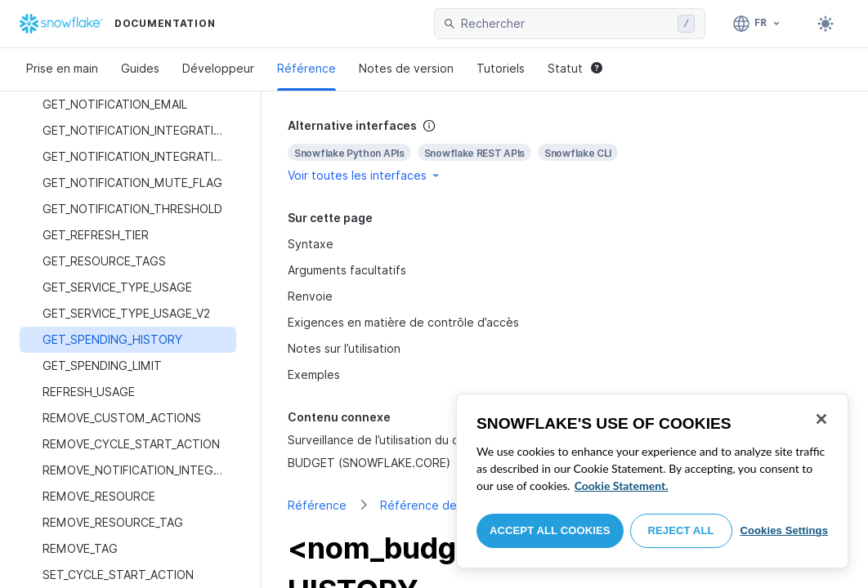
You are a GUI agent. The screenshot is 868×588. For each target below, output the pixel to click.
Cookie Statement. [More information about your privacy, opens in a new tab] (622, 486)
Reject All (681, 530)
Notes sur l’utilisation (344, 348)
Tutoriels (501, 68)
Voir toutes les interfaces (365, 175)
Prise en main (62, 68)
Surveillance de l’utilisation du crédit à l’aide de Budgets (441, 440)
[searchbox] (566, 24)
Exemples (314, 374)
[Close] (821, 419)
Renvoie (310, 296)
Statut (575, 68)
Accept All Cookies (550, 530)
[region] (652, 481)
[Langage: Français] (757, 24)
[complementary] (565, 151)
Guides (140, 68)
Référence (306, 68)
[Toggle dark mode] (825, 24)
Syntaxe (311, 244)
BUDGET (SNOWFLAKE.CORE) (369, 463)
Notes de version (406, 68)
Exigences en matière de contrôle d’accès (403, 322)
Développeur (218, 68)
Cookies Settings (784, 530)
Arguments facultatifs (347, 270)
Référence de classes (440, 505)
